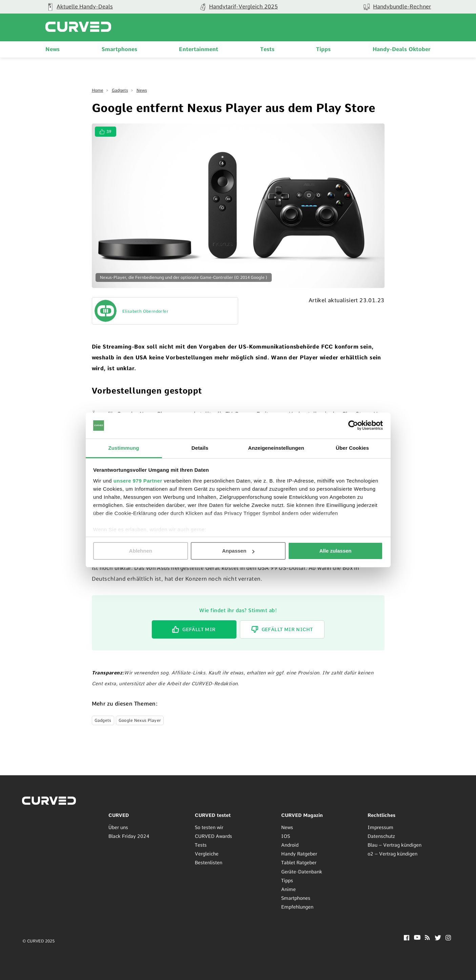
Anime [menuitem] (288, 889)
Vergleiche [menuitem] (207, 854)
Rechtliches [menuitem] (381, 815)
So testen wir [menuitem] (209, 827)
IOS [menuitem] (286, 836)
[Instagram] (448, 939)
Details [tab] (200, 448)
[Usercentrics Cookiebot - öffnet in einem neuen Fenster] (353, 425)
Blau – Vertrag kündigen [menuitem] (395, 845)
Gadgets (120, 90)
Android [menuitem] (290, 845)
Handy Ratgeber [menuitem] (299, 854)
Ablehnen (141, 551)
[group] (238, 7)
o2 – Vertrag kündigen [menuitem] (392, 854)
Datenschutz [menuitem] (381, 836)
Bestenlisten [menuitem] (209, 863)
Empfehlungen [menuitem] (297, 907)
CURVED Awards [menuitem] (213, 836)
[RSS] (427, 938)
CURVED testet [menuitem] (213, 815)
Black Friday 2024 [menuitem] (129, 836)
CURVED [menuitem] (119, 815)
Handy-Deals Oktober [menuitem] (402, 49)
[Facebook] (407, 939)
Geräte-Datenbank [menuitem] (302, 872)
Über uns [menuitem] (118, 827)
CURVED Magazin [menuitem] (302, 815)
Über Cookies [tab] (352, 448)
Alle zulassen (335, 551)
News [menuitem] (53, 49)
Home (98, 90)
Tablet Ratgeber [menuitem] (299, 863)
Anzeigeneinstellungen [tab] (276, 448)
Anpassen (238, 551)
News (142, 90)
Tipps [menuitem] (323, 49)
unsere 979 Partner (138, 481)
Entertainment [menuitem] (199, 49)
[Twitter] (438, 939)
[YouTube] (417, 938)
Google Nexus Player (140, 720)
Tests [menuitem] (267, 49)
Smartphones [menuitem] (119, 49)
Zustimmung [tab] (124, 448)
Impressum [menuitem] (380, 827)
